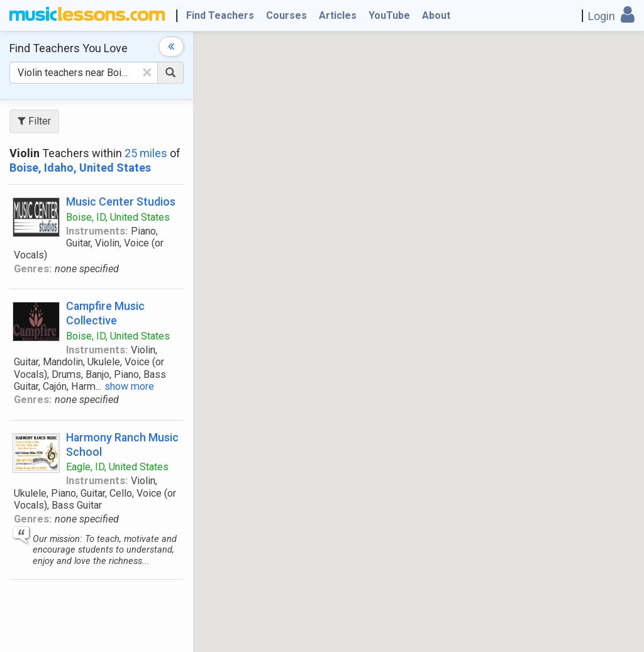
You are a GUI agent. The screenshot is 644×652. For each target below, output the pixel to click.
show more (129, 386)
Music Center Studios (121, 202)
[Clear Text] (147, 72)
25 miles (146, 153)
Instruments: (97, 231)
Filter (34, 121)
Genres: (33, 269)
